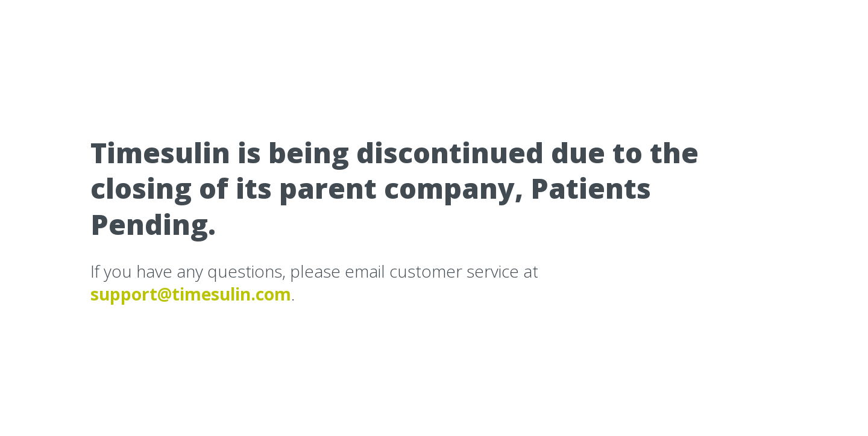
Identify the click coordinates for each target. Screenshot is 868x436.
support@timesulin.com (191, 294)
